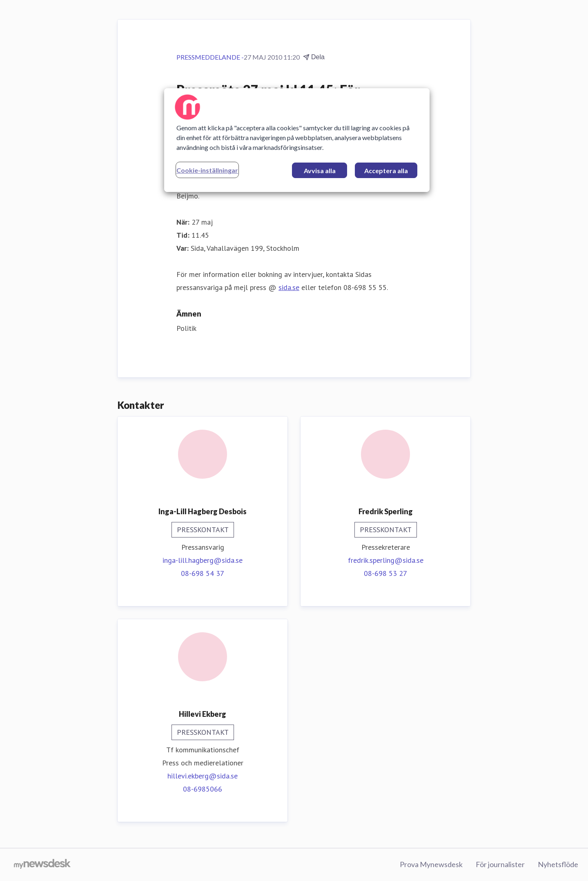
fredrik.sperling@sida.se (386, 560)
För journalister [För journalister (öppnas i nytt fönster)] (500, 864)
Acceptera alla (386, 171)
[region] (297, 140)
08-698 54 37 (203, 573)
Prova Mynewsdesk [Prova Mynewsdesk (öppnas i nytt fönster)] (431, 864)
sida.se (289, 287)
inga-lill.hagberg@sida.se (203, 560)
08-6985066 (203, 789)
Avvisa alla (320, 171)
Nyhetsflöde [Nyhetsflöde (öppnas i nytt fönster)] (558, 864)
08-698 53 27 (385, 573)
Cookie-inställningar (207, 170)
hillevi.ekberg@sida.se (203, 776)
